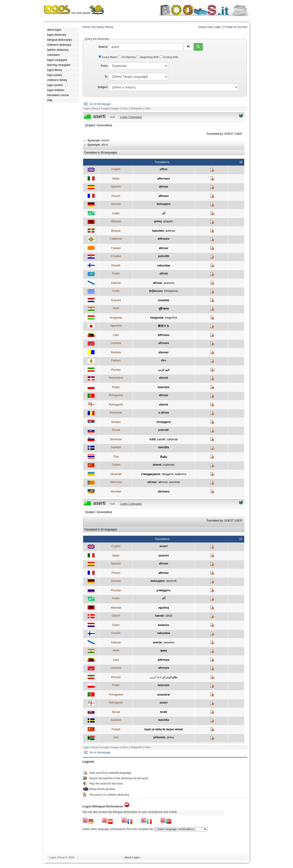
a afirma (164, 413)
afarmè (164, 405)
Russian (116, 590)
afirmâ (164, 274)
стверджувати (151, 474)
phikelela (159, 737)
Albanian (116, 221)
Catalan (116, 248)
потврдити (164, 422)
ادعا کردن (155, 677)
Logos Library (91, 108)
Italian (116, 179)
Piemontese (116, 378)
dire (164, 360)
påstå (169, 616)
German (116, 204)
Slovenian (116, 439)
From (104, 66)
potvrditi (164, 256)
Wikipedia (136, 108)
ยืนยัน (164, 457)
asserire (164, 556)
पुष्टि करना (164, 309)
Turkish (116, 465)
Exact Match (108, 57)
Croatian (116, 256)
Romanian (116, 413)
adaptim (168, 221)
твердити (167, 474)
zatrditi (161, 439)
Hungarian (116, 318)
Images (115, 108)
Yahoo (125, 108)
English (116, 169)
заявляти (180, 474)
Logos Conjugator (131, 117)
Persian (116, 370)
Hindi (116, 308)
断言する (164, 326)
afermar (163, 482)
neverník (171, 581)
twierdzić (164, 387)
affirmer (164, 196)
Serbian (116, 422)
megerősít (171, 318)
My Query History (103, 27)
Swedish (116, 447)
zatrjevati (172, 439)
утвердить (164, 590)
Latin (116, 335)
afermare (164, 492)
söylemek (169, 465)
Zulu (116, 737)
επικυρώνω (171, 291)
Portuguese (116, 395)
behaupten (164, 204)
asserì (164, 703)
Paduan (116, 360)
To (106, 77)
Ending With (169, 57)
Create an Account (236, 27)
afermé (164, 378)
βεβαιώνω (156, 291)
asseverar (164, 695)
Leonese (116, 343)
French (116, 196)
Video (148, 108)
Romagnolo (116, 405)
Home (86, 27)
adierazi (170, 231)
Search (103, 47)
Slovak (116, 430)
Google (105, 108)
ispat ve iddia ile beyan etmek (164, 729)
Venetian (116, 492)
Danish (116, 616)
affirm (164, 169)
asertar (157, 642)
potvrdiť (164, 430)
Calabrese (116, 239)
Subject (103, 87)
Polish (116, 387)
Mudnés (116, 352)
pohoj (158, 221)
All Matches (127, 57)
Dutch (116, 625)
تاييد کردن (164, 370)
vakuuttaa (164, 266)
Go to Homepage (100, 104)
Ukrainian (116, 474)
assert (164, 546)
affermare (164, 179)
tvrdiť (164, 712)
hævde (159, 616)
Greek (116, 291)
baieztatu (158, 231)
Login (217, 27)
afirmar (164, 187)
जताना (164, 651)
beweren (164, 625)
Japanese (116, 326)
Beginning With (148, 57)
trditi (153, 439)
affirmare (164, 239)
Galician (116, 283)
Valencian (116, 482)
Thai (116, 457)
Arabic (116, 213)
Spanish (116, 187)
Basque (116, 231)
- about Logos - (132, 857)
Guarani (116, 300)
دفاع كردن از (170, 677)
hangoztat (157, 318)
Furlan (116, 274)
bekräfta (164, 447)
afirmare (164, 343)
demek (157, 465)
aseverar (169, 283)
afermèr (164, 352)
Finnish (116, 266)
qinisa (170, 737)
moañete (164, 300)
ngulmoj (164, 608)
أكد (164, 213)
